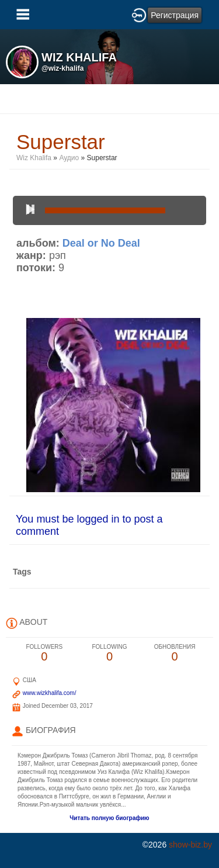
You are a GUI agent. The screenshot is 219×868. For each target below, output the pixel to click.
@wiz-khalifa (62, 68)
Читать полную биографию (109, 818)
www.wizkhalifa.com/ (50, 693)
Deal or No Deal (101, 243)
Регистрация (175, 15)
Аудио (69, 158)
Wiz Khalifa (34, 158)
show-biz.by (190, 845)
